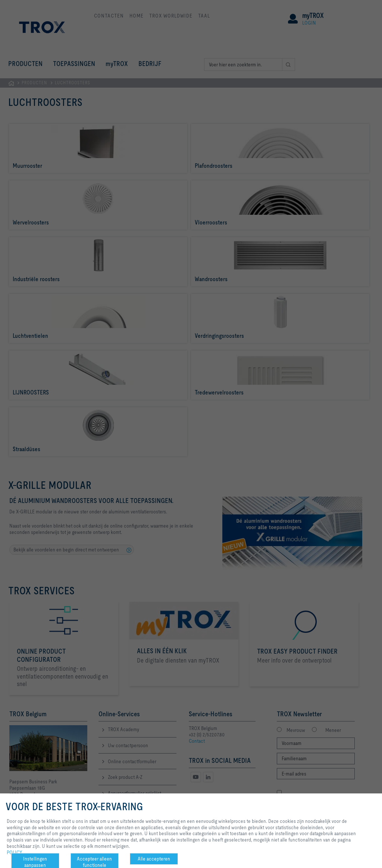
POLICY (15, 852)
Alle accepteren (154, 859)
